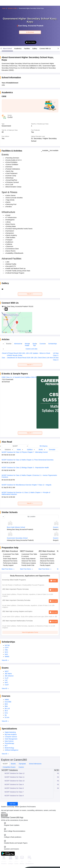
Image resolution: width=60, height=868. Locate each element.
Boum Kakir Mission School (16, 527)
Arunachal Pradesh (36, 26)
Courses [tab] (42, 344)
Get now (54, 590)
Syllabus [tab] (30, 450)
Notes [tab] (19, 450)
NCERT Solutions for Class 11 (14, 777)
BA (6, 715)
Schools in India (12, 8)
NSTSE (7, 645)
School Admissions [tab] (35, 764)
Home (4, 8)
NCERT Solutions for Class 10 (14, 781)
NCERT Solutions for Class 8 (14, 788)
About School (7, 49)
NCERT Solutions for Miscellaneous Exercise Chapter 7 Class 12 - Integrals (27, 485)
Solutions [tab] (8, 450)
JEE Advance (9, 676)
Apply (54, 581)
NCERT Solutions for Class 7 (14, 792)
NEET (7, 671)
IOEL (6, 650)
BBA (6, 706)
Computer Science (11, 737)
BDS (6, 704)
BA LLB (7, 708)
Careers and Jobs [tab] (31, 349)
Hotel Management (11, 739)
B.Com (7, 717)
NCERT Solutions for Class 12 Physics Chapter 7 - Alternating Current (25, 452)
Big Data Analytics (11, 734)
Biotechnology (9, 748)
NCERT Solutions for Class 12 (14, 773)
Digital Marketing (10, 732)
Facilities (27, 49)
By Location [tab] (31, 517)
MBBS (7, 700)
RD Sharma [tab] (44, 446)
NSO (6, 654)
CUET (7, 685)
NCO (6, 652)
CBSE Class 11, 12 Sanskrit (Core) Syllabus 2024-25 (19, 377)
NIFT (6, 683)
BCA (6, 711)
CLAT (7, 678)
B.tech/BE (8, 702)
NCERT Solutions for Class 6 (14, 796)
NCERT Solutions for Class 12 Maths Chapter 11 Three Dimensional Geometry (28, 460)
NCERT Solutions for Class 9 (14, 784)
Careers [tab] (21, 767)
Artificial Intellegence (12, 750)
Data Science (9, 741)
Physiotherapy (9, 743)
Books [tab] (41, 450)
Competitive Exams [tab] (9, 767)
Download (6, 382)
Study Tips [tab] (34, 345)
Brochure (30, 32)
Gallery (35, 49)
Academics (18, 49)
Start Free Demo (8, 569)
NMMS (7, 657)
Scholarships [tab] (52, 344)
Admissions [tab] (18, 344)
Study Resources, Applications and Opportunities (30, 576)
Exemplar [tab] (52, 450)
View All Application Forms (30, 632)
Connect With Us (45, 49)
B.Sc (6, 713)
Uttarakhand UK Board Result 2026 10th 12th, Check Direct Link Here (30, 358)
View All (30, 294)
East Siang (23, 26)
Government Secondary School (17, 538)
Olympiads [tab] (22, 764)
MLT (6, 746)
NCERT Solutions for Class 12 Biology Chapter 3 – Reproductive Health (25, 468)
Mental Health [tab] (27, 345)
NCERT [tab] (15, 446)
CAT (6, 680)
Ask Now (12, 804)
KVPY (7, 648)
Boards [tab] (9, 344)
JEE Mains (8, 674)
